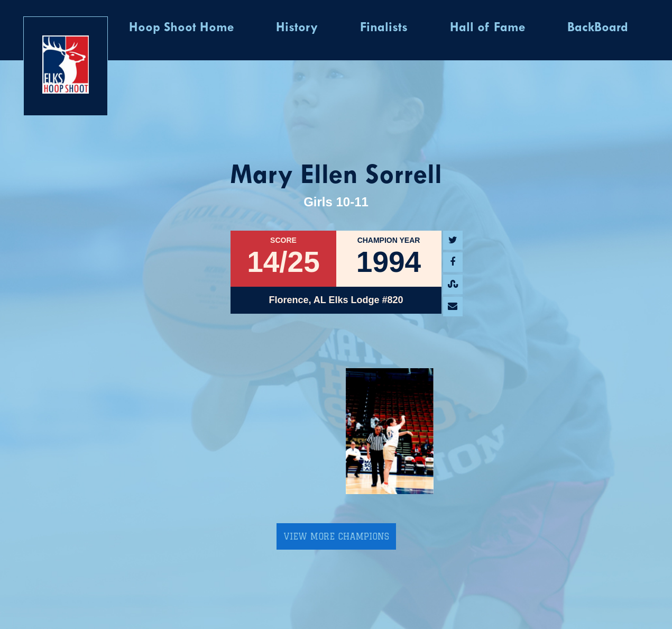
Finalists (384, 28)
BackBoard (598, 28)
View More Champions (336, 536)
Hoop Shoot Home (181, 28)
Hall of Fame (487, 28)
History (297, 28)
